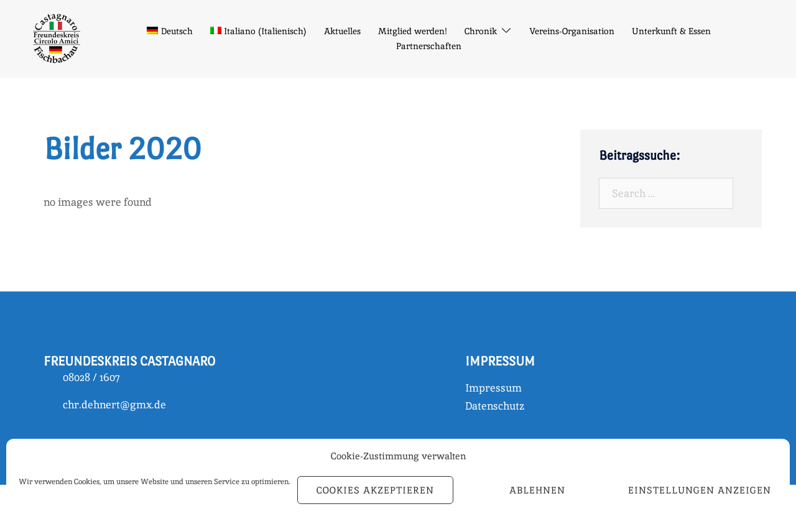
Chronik (481, 31)
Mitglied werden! (413, 31)
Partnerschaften (429, 46)
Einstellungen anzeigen (700, 490)
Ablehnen (537, 490)
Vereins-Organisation (572, 31)
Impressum (493, 388)
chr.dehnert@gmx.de (114, 405)
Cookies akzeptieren (375, 490)
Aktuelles (342, 31)
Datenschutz (495, 406)
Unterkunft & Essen (671, 31)
